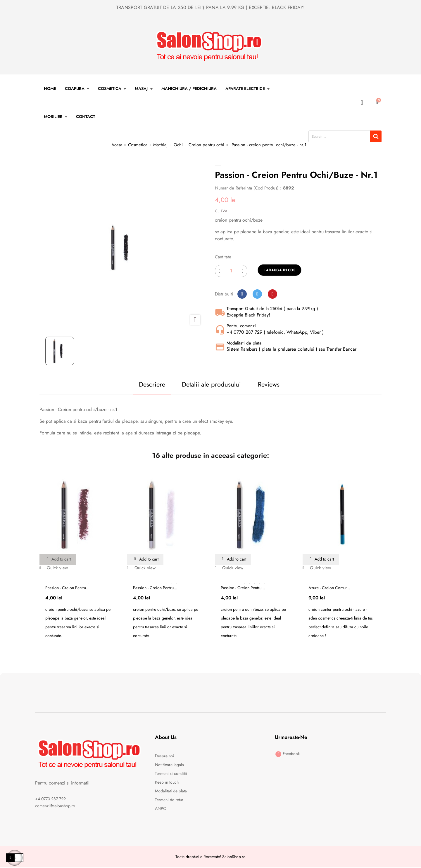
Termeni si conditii (171, 774)
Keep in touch (167, 782)
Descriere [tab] (141, 384)
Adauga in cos (279, 270)
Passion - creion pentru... (67, 588)
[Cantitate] (231, 271)
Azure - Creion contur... (329, 588)
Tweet (257, 294)
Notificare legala (169, 765)
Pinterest (272, 294)
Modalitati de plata (171, 791)
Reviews (272, 384)
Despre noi (165, 756)
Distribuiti (242, 294)
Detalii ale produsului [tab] (208, 384)
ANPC (161, 809)
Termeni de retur (169, 800)
